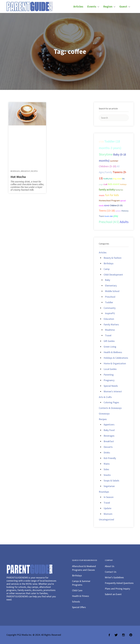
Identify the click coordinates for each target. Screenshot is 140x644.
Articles (78, 6)
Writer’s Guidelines (114, 577)
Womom (108, 514)
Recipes (34, 171)
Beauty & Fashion (113, 258)
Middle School (112, 291)
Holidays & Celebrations (116, 358)
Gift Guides (109, 341)
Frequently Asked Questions (119, 583)
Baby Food (109, 430)
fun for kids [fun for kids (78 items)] (112, 195)
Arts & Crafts (105, 397)
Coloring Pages (111, 402)
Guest (123, 6)
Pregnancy (109, 380)
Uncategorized (106, 519)
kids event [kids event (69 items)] (114, 184)
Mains (107, 464)
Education (109, 319)
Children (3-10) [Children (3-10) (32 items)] (116, 205)
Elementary (111, 286)
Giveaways (104, 414)
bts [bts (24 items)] (123, 179)
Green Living (110, 347)
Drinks (107, 452)
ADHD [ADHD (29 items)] (107, 206)
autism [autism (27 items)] (118, 211)
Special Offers (79, 607)
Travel (108, 335)
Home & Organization (115, 363)
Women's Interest (113, 391)
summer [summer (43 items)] (114, 161)
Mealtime (110, 330)
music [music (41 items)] (102, 195)
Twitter (116, 635)
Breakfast (25, 171)
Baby (108, 280)
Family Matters (111, 324)
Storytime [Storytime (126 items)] (106, 154)
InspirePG (110, 313)
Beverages (15, 171)
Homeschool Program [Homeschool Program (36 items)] (109, 200)
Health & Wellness (113, 352)
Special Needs (111, 386)
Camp (107, 269)
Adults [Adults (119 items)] (124, 222)
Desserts (108, 447)
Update (107, 508)
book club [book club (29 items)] (109, 216)
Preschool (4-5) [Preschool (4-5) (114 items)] (109, 222)
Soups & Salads (111, 481)
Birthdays (109, 263)
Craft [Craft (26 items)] (105, 184)
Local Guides (110, 369)
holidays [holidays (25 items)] (123, 184)
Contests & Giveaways (110, 408)
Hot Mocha (18, 177)
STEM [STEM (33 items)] (101, 142)
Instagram (123, 635)
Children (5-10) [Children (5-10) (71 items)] (108, 166)
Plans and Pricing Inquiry (117, 589)
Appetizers (109, 424)
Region (108, 6)
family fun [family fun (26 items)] (119, 190)
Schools (76, 602)
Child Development (113, 275)
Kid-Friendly (110, 458)
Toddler (109, 302)
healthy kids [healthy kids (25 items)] (108, 179)
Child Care (77, 590)
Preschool (110, 297)
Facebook (109, 635)
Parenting (109, 375)
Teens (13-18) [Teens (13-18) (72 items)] (107, 211)
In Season (109, 497)
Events (92, 6)
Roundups (104, 492)
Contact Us (111, 572)
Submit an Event (113, 594)
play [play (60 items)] (116, 216)
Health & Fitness (81, 596)
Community (110, 308)
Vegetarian (109, 486)
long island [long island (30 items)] (117, 179)
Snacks (107, 475)
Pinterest (131, 635)
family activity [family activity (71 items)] (107, 190)
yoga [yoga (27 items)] (101, 184)
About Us (110, 566)
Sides (106, 469)
